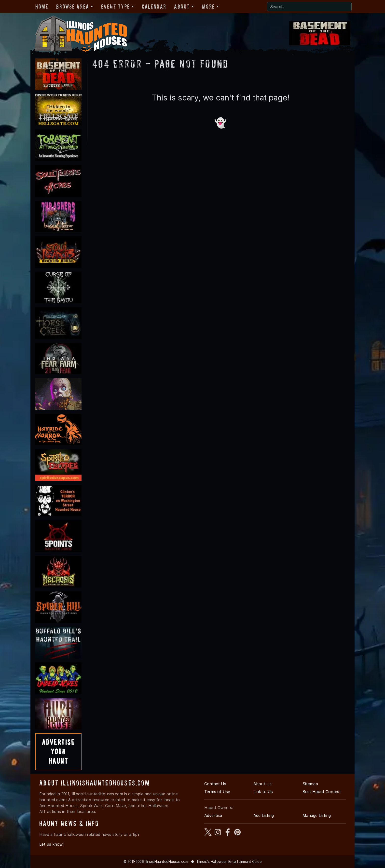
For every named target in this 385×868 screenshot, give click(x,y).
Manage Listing (317, 815)
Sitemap (310, 784)
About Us (262, 784)
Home (42, 7)
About (182, 7)
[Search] (309, 7)
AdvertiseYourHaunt (58, 752)
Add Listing (264, 815)
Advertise (213, 815)
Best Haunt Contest (322, 792)
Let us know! (51, 844)
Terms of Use (217, 792)
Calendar (154, 7)
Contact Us (215, 784)
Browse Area (72, 7)
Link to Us (263, 792)
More (208, 7)
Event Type (116, 7)
